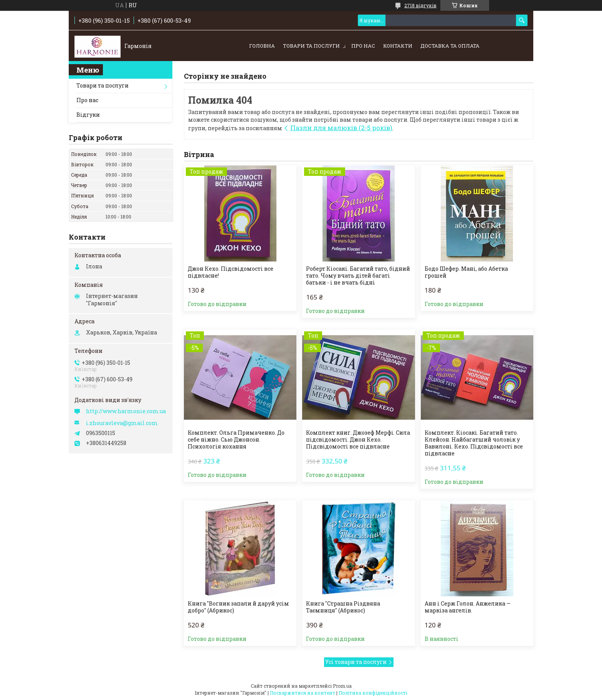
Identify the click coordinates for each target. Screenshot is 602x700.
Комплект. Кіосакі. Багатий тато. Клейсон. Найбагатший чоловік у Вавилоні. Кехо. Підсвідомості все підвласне (474, 443)
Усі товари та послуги (356, 662)
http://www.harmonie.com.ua (126, 411)
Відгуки (88, 115)
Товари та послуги (311, 46)
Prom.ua (342, 686)
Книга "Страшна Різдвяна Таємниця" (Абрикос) (343, 607)
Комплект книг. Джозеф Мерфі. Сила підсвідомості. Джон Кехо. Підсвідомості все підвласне (358, 440)
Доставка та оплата (450, 46)
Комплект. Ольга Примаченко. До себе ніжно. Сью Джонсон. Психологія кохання (236, 440)
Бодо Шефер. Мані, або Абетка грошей (466, 272)
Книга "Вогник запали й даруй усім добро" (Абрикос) (238, 607)
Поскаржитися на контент (303, 693)
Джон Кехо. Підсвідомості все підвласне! (231, 272)
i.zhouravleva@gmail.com (122, 423)
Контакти (398, 46)
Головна (262, 46)
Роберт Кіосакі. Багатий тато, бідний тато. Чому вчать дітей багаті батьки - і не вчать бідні (358, 276)
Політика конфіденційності (373, 693)
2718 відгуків (420, 5)
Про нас (363, 46)
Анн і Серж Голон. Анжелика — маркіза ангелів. (468, 607)
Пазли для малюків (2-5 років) (341, 128)
